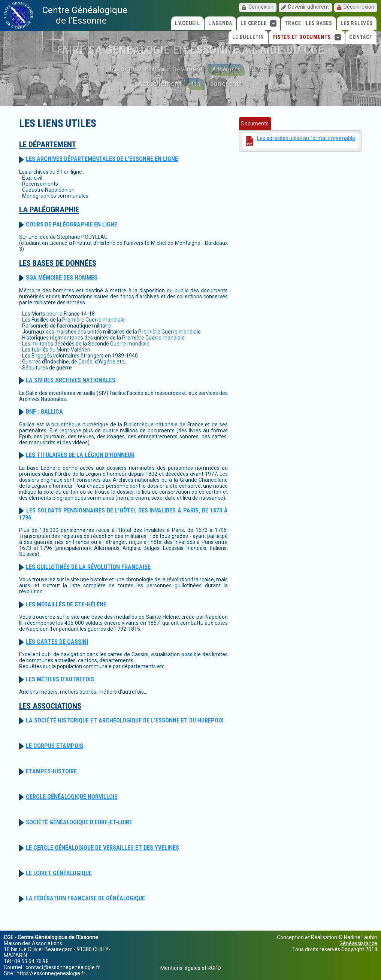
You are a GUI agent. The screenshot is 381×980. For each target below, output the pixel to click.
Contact (361, 37)
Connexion (261, 7)
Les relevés (357, 23)
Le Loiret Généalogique (59, 873)
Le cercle (258, 23)
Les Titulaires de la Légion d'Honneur (80, 455)
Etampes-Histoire (51, 771)
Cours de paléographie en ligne (72, 224)
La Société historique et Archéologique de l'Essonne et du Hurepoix (125, 720)
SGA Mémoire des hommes (62, 278)
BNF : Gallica (44, 412)
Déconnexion (359, 7)
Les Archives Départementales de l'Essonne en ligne (102, 159)
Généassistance (358, 943)
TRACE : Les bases (309, 23)
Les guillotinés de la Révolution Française (88, 567)
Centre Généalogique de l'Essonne (85, 15)
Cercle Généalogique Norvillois (72, 797)
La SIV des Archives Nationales (71, 380)
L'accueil (188, 23)
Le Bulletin (248, 37)
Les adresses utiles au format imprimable (306, 138)
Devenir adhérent (309, 7)
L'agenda (220, 23)
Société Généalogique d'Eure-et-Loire (79, 822)
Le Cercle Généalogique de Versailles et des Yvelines (102, 848)
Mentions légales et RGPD (191, 968)
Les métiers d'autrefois (60, 679)
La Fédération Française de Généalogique (85, 898)
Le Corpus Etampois (55, 746)
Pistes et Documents (307, 37)
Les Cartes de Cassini (57, 642)
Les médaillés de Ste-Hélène (66, 604)
